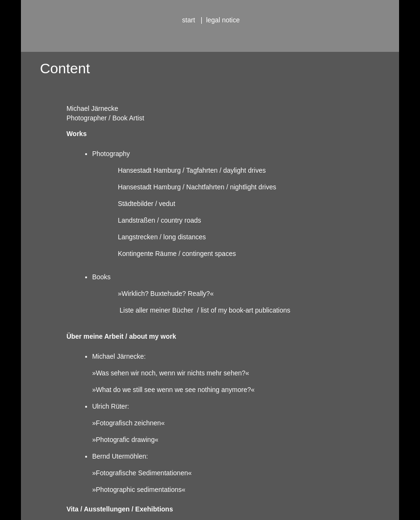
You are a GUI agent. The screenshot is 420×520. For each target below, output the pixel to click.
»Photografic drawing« (125, 440)
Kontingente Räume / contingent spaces (177, 254)
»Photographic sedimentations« (139, 490)
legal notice (222, 20)
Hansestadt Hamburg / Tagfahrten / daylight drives (192, 170)
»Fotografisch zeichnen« (129, 423)
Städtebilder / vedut (147, 204)
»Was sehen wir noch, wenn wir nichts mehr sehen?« (171, 373)
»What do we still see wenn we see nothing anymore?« (174, 390)
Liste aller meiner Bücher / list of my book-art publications (205, 310)
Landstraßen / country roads (160, 220)
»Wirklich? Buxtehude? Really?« (166, 294)
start (190, 20)
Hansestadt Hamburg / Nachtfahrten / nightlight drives (197, 187)
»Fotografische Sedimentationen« (142, 473)
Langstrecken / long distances (162, 237)
